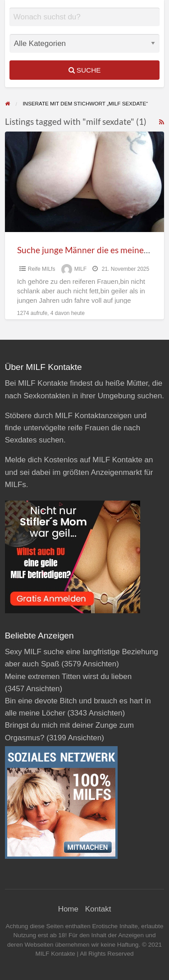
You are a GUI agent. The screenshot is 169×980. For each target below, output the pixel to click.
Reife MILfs (42, 269)
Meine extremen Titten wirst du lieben (69, 677)
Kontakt (98, 909)
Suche (85, 70)
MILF (80, 269)
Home (68, 909)
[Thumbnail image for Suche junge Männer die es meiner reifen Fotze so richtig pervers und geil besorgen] (85, 182)
